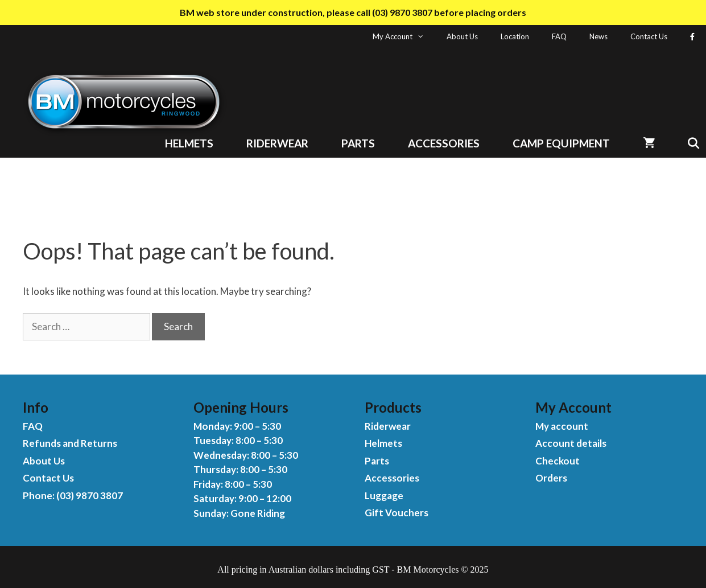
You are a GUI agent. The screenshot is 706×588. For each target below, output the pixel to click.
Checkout (558, 461)
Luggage (384, 496)
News (598, 36)
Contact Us (649, 36)
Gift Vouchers (397, 513)
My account (562, 426)
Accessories (444, 143)
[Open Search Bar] (689, 143)
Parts (358, 143)
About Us (462, 36)
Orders (551, 478)
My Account (404, 36)
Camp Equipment (561, 143)
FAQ (559, 36)
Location (515, 36)
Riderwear (277, 143)
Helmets (189, 143)
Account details (571, 443)
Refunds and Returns (70, 443)
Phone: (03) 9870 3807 (73, 496)
